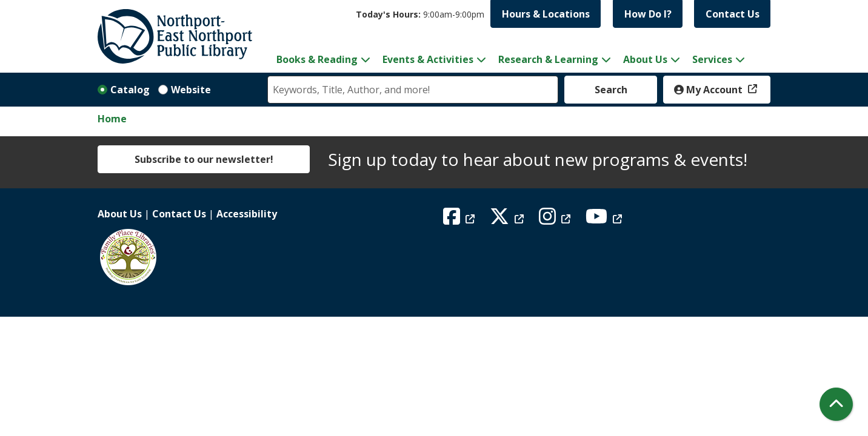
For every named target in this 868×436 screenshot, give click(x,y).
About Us (120, 214)
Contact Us (733, 14)
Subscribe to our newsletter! (204, 159)
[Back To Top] (836, 404)
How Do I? (648, 14)
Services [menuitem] (712, 59)
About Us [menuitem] (645, 59)
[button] (420, 14)
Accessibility (247, 214)
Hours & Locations (546, 14)
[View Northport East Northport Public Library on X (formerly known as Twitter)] (508, 220)
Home (112, 119)
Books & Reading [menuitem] (317, 59)
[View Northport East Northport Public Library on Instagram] (556, 220)
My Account (709, 90)
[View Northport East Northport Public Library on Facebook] (460, 220)
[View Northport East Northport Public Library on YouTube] (605, 220)
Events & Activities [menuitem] (428, 59)
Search (611, 90)
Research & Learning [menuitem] (548, 59)
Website (191, 90)
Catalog (130, 90)
